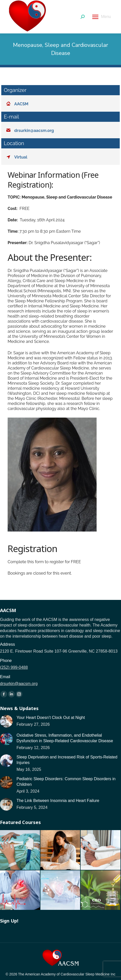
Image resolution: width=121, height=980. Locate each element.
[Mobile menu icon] (102, 17)
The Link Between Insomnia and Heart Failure (58, 801)
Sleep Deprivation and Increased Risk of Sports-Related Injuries (67, 760)
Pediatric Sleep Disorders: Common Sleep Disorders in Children (66, 782)
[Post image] (6, 721)
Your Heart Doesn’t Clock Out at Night (51, 718)
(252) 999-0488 (14, 667)
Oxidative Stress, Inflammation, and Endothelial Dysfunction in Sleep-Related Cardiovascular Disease (65, 738)
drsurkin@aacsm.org (19, 684)
